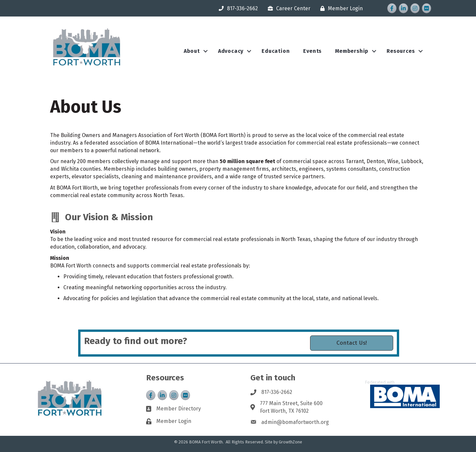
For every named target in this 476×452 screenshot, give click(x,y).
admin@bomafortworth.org (295, 422)
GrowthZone (290, 442)
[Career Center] (287, 8)
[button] (351, 348)
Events (312, 51)
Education (276, 51)
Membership (352, 51)
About (192, 51)
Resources (401, 51)
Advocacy (231, 51)
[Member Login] (340, 8)
